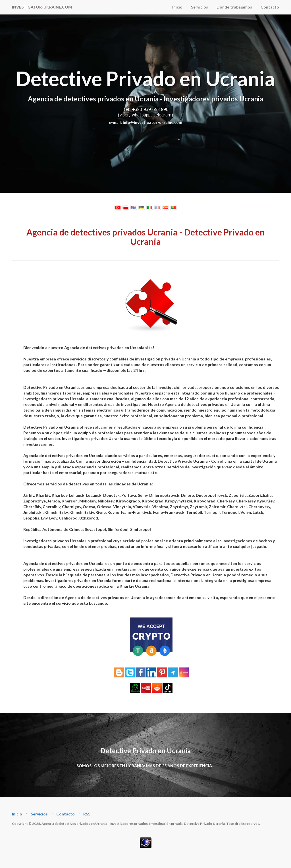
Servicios (199, 7)
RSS (87, 814)
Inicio (177, 7)
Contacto (270, 7)
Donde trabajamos (234, 7)
